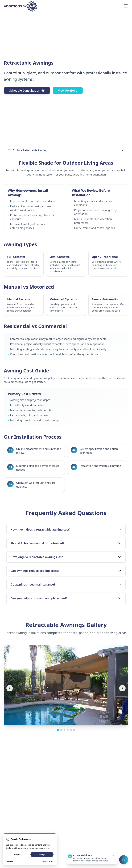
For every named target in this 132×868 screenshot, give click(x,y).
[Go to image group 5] (71, 730)
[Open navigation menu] (126, 6)
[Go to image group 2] (61, 730)
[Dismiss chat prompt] (114, 856)
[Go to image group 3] (64, 730)
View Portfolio (68, 90)
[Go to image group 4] (68, 730)
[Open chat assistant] (124, 860)
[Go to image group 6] (74, 730)
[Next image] (122, 688)
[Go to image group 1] (58, 730)
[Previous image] (10, 688)
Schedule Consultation (27, 90)
